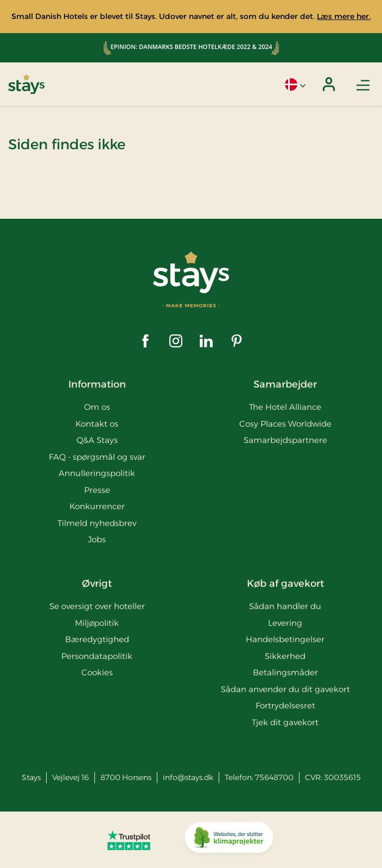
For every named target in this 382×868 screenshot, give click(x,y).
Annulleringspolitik (97, 473)
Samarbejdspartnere (285, 440)
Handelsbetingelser (285, 639)
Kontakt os (97, 424)
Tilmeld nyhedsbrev (97, 523)
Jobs (97, 539)
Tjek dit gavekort (285, 722)
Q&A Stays (97, 440)
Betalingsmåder (285, 672)
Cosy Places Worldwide (285, 424)
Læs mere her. (344, 16)
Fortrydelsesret (285, 705)
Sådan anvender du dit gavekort (285, 689)
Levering (285, 623)
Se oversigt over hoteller (97, 606)
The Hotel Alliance (285, 407)
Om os (97, 407)
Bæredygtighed (97, 639)
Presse (97, 490)
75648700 (274, 777)
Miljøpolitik (97, 623)
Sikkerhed (285, 656)
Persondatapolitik (97, 656)
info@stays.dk (188, 777)
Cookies (97, 672)
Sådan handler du (285, 606)
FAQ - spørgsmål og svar (97, 457)
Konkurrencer (97, 506)
